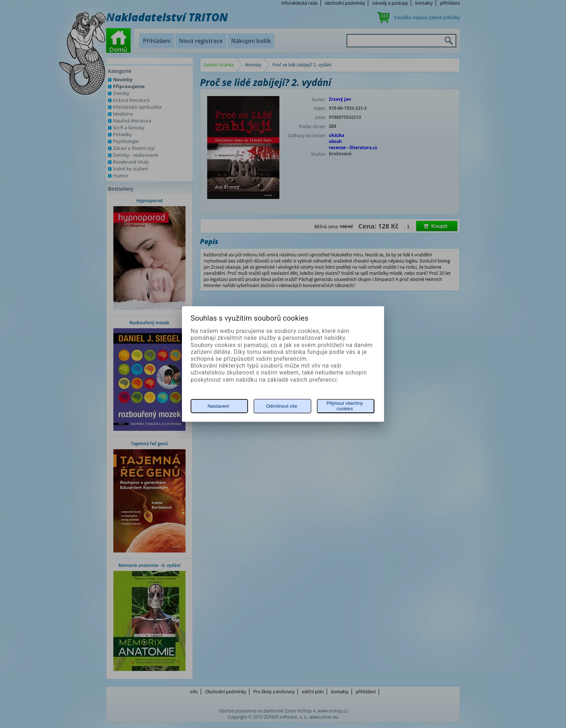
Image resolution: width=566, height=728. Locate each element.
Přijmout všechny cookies (345, 406)
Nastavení (218, 406)
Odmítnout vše (282, 406)
